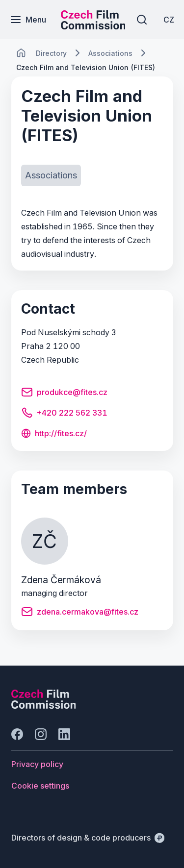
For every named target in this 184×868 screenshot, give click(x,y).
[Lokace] (51, 53)
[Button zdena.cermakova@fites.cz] (80, 613)
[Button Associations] (51, 175)
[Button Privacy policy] (37, 764)
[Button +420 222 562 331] (64, 414)
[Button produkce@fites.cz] (64, 394)
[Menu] (28, 20)
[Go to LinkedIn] (64, 734)
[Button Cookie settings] (40, 786)
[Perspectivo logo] (44, 706)
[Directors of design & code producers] (88, 838)
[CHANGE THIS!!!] (21, 53)
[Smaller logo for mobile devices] (93, 26)
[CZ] (169, 20)
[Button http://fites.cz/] (54, 434)
